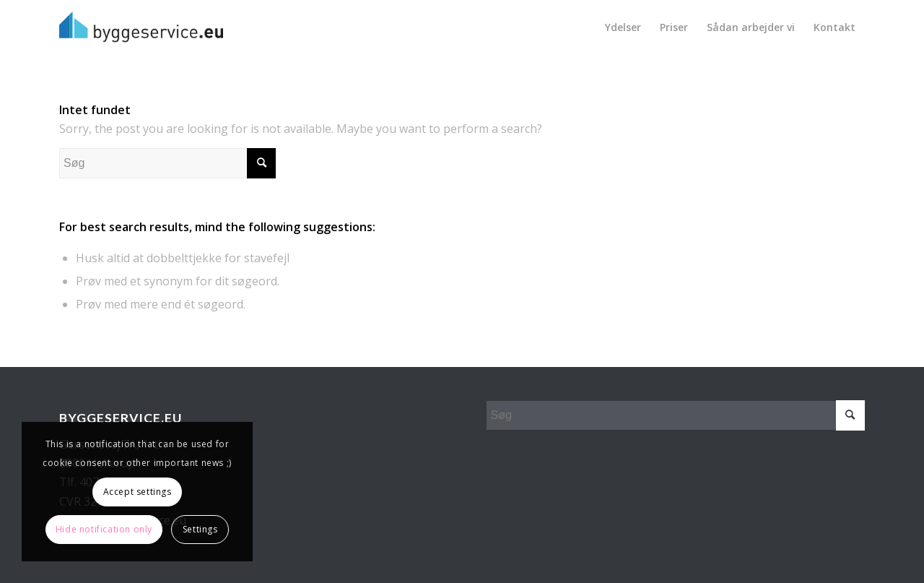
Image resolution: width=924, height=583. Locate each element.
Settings (200, 529)
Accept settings (138, 492)
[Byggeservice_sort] (141, 27)
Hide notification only (104, 529)
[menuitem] (623, 27)
